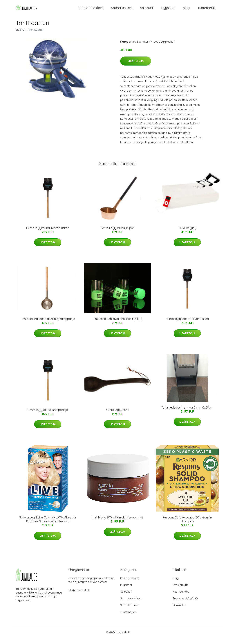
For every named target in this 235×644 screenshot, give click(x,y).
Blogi (186, 11)
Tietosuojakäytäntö (185, 604)
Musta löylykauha (118, 415)
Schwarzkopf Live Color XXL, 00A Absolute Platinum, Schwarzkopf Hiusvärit (48, 525)
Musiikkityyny (187, 233)
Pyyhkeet (168, 11)
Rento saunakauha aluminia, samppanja (48, 324)
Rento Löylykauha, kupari (117, 233)
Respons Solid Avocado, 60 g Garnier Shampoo (187, 525)
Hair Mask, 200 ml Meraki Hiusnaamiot (117, 523)
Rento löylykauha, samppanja (48, 415)
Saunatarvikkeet (91, 11)
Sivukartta (179, 611)
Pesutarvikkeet (130, 584)
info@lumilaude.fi (79, 596)
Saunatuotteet (122, 11)
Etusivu (20, 35)
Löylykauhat (167, 47)
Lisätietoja (136, 66)
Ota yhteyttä (181, 590)
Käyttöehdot (181, 597)
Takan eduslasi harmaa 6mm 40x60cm (187, 413)
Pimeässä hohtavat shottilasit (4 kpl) (117, 324)
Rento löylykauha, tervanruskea (48, 233)
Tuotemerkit (207, 11)
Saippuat (147, 11)
